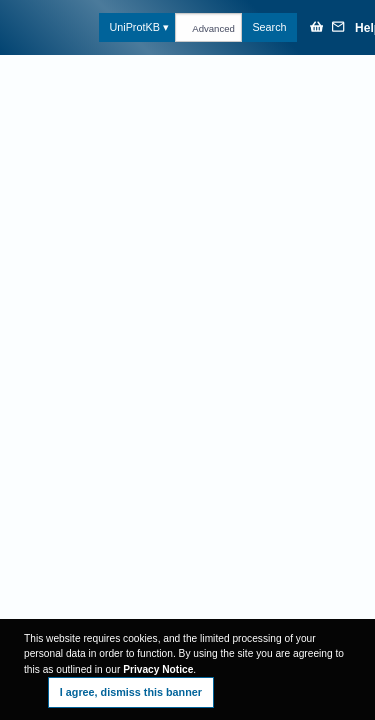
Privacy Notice (158, 669)
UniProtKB (134, 27)
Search (269, 27)
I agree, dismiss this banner (131, 692)
